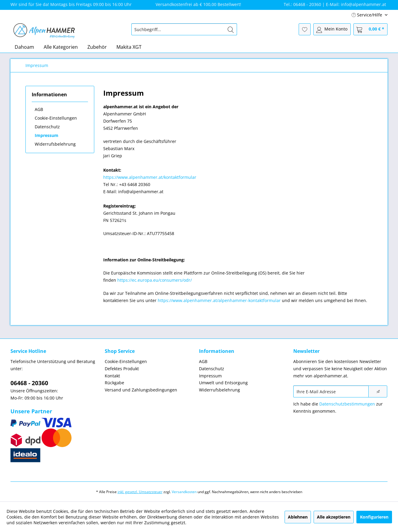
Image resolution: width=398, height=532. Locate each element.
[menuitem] (184, 29)
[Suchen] (231, 29)
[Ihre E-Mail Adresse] (331, 391)
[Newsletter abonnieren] (378, 391)
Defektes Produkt (122, 369)
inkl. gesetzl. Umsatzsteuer (140, 492)
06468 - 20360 (29, 383)
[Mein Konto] (332, 29)
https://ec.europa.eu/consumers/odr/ (155, 280)
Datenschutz (47, 127)
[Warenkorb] (370, 29)
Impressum (47, 135)
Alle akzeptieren (334, 517)
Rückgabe (114, 383)
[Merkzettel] (305, 29)
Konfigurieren (374, 517)
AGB (39, 109)
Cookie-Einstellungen (56, 118)
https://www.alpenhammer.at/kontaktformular (150, 177)
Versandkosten (184, 492)
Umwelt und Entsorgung (223, 383)
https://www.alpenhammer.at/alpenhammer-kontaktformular (219, 300)
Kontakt (112, 376)
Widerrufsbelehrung (55, 144)
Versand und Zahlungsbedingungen (141, 390)
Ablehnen (298, 517)
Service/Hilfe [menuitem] (367, 15)
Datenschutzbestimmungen (347, 404)
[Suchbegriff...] (184, 29)
